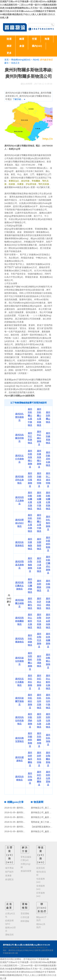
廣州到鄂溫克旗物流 (19, 565)
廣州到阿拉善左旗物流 (48, 720)
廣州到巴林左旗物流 (39, 682)
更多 (9, 53)
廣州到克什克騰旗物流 (19, 682)
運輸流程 (9, 935)
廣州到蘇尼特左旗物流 (19, 480)
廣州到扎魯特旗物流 (48, 523)
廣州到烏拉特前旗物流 (19, 720)
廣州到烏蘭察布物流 (39, 740)
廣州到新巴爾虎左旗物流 (19, 586)
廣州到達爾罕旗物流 (19, 701)
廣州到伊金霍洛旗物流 (48, 621)
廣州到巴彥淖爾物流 (39, 778)
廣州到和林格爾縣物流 (19, 621)
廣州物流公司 (42, 948)
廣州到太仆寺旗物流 (19, 459)
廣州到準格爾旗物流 (48, 640)
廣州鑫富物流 (46, 60)
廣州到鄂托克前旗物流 (39, 621)
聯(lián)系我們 (42, 908)
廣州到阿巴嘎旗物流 (30, 480)
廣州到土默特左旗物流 (30, 621)
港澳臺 (8, 876)
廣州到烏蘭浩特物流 (19, 438)
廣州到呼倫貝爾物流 (30, 759)
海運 (47, 39)
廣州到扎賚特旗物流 (19, 417)
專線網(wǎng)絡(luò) (21, 60)
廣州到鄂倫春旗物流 (30, 565)
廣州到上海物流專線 (11, 948)
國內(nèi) (37, 46)
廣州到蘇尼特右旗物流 (48, 459)
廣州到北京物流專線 (28, 948)
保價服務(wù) (41, 887)
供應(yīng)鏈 (26, 866)
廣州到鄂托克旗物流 (39, 640)
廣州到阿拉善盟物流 (48, 778)
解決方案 (25, 849)
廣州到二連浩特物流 (48, 480)
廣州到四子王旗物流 (19, 500)
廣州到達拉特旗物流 (19, 661)
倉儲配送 (9, 879)
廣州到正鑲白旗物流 (39, 438)
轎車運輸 (25, 921)
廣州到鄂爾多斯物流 (48, 759)
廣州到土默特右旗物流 (48, 682)
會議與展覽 (26, 871)
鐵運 (22, 39)
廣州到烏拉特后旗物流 (39, 701)
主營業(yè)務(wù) (10, 855)
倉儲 (22, 46)
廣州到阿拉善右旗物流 (39, 720)
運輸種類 (25, 906)
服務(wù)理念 (10, 929)
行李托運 (25, 917)
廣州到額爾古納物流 (19, 603)
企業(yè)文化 (10, 915)
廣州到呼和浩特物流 (39, 759)
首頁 (7, 60)
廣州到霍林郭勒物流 (48, 544)
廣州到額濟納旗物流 (30, 720)
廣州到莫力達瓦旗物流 (39, 565)
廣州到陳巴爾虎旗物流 (30, 586)
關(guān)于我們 (41, 919)
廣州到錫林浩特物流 (39, 480)
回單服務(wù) (41, 894)
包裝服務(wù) (41, 880)
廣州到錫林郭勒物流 (30, 740)
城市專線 (9, 868)
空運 (34, 39)
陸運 (9, 39)
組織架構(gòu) (9, 922)
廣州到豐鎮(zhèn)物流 (19, 523)
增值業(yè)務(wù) (41, 855)
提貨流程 (41, 868)
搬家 (9, 46)
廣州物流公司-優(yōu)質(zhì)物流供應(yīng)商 (21, 945)
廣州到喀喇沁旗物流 (48, 661)
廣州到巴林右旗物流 (30, 682)
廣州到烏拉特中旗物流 (48, 701)
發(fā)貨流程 (41, 873)
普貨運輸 (25, 914)
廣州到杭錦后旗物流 (30, 701)
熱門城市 (9, 872)
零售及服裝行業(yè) (26, 859)
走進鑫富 (9, 906)
